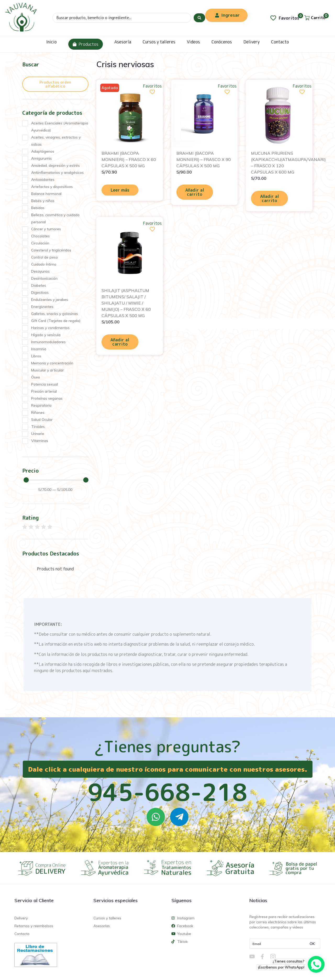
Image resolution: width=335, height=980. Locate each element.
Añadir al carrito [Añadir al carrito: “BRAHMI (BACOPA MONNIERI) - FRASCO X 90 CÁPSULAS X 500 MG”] (195, 192)
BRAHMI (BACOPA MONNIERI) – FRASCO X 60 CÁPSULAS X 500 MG (129, 159)
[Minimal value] (56, 480)
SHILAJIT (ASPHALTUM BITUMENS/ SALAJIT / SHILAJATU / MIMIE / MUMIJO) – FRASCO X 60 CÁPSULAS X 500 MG (126, 303)
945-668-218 (167, 792)
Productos (86, 44)
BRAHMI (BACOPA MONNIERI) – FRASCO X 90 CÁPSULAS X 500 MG (204, 159)
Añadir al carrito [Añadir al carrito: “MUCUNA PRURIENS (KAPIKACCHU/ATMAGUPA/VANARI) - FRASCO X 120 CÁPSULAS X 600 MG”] (270, 198)
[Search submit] (199, 18)
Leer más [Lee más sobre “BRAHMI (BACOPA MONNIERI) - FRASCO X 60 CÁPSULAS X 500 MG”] (120, 190)
